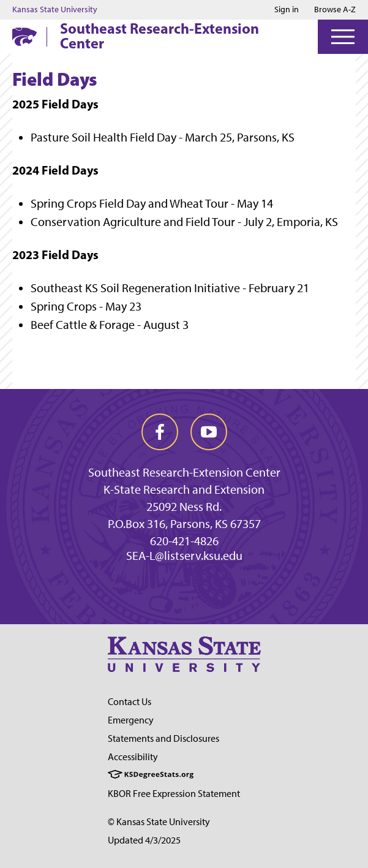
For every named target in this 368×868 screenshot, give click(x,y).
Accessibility (133, 757)
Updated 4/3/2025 (144, 840)
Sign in (287, 10)
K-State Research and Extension (184, 489)
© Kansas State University (159, 822)
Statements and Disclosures (163, 738)
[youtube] (209, 432)
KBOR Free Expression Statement (174, 794)
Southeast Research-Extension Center (160, 36)
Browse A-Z (335, 9)
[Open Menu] (343, 37)
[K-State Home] (24, 36)
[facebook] (160, 432)
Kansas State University (55, 10)
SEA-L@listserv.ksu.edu (184, 556)
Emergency (131, 720)
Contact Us (130, 702)
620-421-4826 (184, 541)
